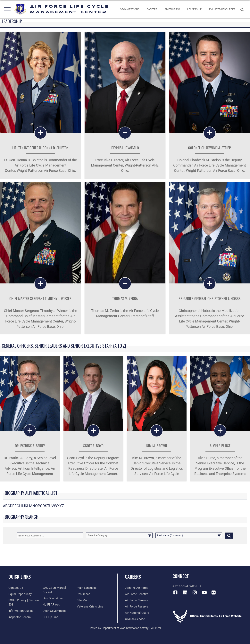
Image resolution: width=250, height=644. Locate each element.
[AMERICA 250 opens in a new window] (172, 9)
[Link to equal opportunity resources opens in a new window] (20, 594)
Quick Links (20, 577)
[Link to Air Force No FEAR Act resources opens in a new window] (51, 605)
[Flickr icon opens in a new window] (214, 592)
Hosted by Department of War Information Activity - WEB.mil (125, 628)
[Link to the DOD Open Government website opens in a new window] (54, 611)
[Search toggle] (243, 9)
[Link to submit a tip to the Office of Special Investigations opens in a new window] (50, 617)
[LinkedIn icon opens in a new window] (185, 592)
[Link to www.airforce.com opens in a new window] (137, 588)
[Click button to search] (229, 535)
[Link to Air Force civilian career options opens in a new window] (135, 619)
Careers (133, 577)
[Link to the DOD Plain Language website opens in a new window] (87, 588)
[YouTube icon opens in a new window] (204, 592)
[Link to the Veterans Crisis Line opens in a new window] (90, 607)
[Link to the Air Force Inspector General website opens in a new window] (20, 617)
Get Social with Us (187, 586)
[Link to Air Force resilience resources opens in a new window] (83, 594)
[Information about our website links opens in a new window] (53, 598)
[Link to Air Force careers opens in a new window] (136, 600)
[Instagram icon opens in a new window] (195, 592)
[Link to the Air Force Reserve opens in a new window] (137, 607)
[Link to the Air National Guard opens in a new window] (137, 613)
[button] (6, 9)
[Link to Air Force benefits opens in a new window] (137, 594)
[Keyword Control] (50, 535)
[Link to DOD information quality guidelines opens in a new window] (21, 611)
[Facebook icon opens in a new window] (175, 592)
